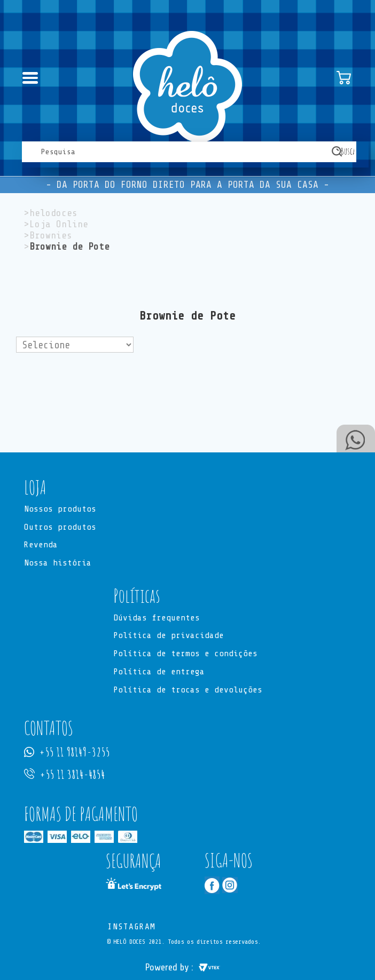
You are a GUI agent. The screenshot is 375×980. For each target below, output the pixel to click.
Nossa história (58, 564)
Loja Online (59, 224)
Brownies (51, 235)
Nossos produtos (60, 509)
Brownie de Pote (69, 246)
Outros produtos (60, 528)
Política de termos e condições (185, 655)
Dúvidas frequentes (157, 618)
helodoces (53, 213)
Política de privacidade (169, 636)
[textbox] (189, 152)
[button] (187, 488)
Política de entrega (159, 673)
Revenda (41, 546)
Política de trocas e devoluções (188, 690)
